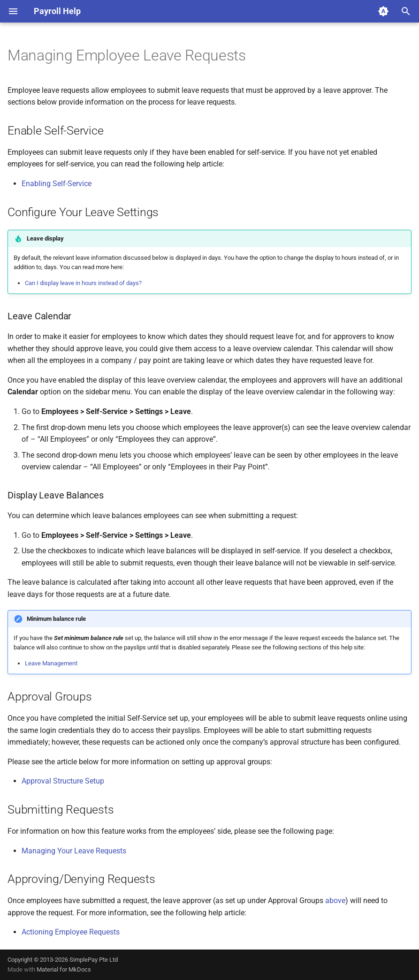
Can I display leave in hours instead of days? (83, 283)
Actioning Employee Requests (71, 932)
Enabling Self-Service (57, 184)
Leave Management (51, 663)
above (335, 901)
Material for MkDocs (64, 969)
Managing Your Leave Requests (74, 851)
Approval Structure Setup (63, 781)
